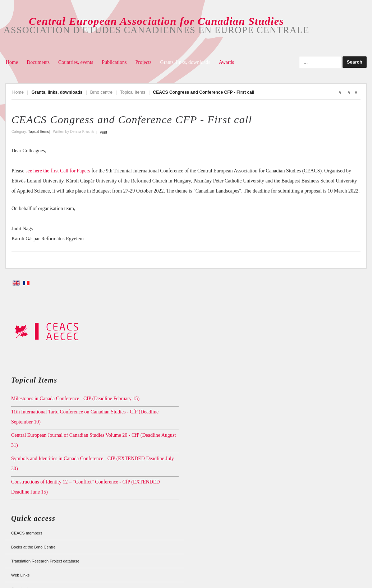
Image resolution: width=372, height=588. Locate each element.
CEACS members (27, 533)
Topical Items (133, 92)
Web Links (20, 575)
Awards (226, 62)
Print (103, 132)
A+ (341, 92)
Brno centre (101, 92)
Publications (114, 62)
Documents (38, 62)
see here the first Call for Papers (58, 171)
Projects (143, 62)
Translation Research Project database (45, 561)
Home (12, 62)
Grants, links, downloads (185, 62)
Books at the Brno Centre (33, 547)
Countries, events (76, 62)
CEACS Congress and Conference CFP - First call (132, 119)
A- (357, 92)
